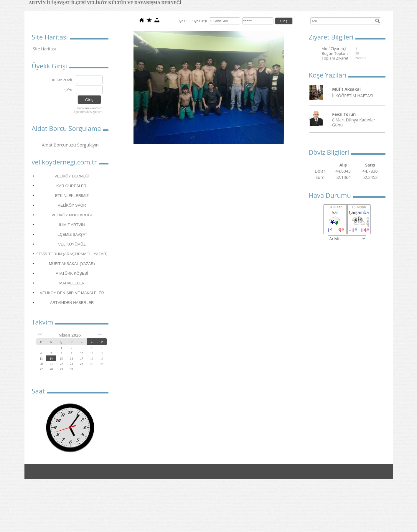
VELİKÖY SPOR (72, 205)
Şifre (68, 90)
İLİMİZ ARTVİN (72, 225)
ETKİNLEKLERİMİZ (72, 196)
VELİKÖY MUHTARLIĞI (72, 215)
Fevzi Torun (344, 114)
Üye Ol (182, 21)
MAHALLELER (72, 283)
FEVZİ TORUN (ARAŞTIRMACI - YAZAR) (72, 254)
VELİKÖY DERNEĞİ (72, 176)
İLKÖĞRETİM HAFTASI (353, 96)
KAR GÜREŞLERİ (72, 186)
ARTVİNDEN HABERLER (72, 303)
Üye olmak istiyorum (88, 112)
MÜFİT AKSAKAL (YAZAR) (72, 264)
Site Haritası (44, 49)
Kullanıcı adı (62, 80)
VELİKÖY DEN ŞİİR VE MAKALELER (72, 293)
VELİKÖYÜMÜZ (72, 244)
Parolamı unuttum (90, 108)
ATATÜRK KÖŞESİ (72, 273)
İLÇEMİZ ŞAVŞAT (72, 234)
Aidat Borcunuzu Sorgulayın (70, 145)
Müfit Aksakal (346, 89)
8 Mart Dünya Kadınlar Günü (354, 122)
